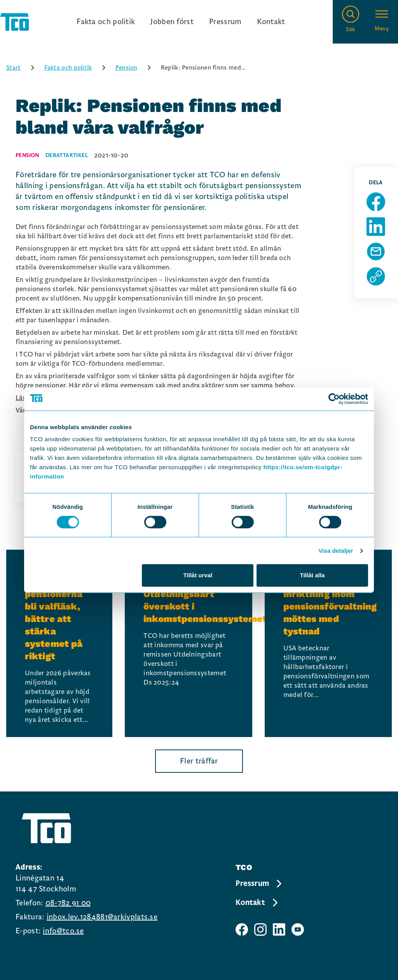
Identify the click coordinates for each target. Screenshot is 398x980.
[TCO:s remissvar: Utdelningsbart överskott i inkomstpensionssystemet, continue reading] (188, 643)
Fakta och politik (106, 22)
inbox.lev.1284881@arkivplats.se (102, 917)
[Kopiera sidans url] (376, 276)
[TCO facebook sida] (242, 929)
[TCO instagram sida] (260, 929)
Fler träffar (199, 761)
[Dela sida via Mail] (376, 252)
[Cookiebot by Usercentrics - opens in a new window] (334, 399)
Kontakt (271, 22)
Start (23, 68)
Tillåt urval (198, 575)
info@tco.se (63, 931)
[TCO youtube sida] (298, 929)
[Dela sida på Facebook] (376, 202)
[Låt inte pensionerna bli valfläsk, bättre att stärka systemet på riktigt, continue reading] (59, 643)
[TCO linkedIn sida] (279, 929)
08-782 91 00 (68, 903)
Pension (136, 68)
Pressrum (225, 22)
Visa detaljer (336, 551)
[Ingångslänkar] (181, 22)
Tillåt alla (312, 575)
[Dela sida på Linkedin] (376, 227)
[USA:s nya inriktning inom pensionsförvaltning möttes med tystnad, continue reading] (328, 643)
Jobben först (172, 22)
